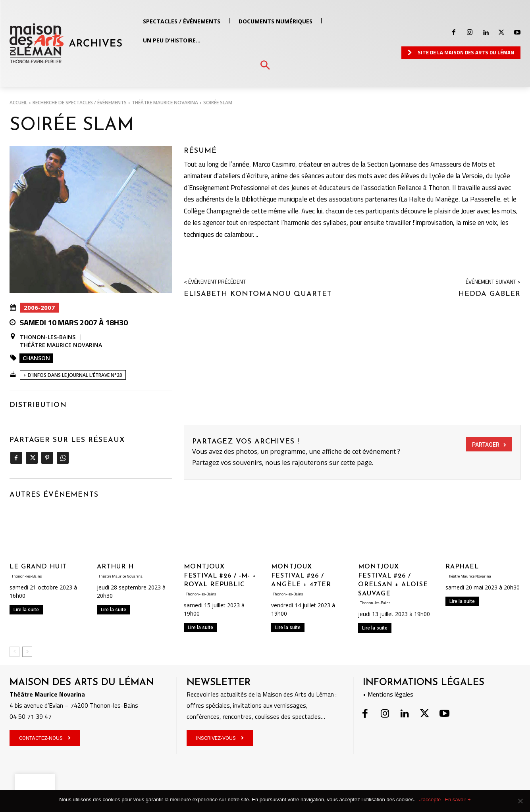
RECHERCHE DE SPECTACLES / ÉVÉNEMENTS (80, 103)
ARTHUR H (115, 567)
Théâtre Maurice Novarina (165, 103)
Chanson (36, 358)
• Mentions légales (388, 694)
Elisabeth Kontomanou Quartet (258, 294)
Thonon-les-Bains (48, 337)
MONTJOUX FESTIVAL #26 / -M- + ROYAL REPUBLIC (220, 576)
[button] (265, 66)
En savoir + (458, 800)
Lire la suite (26, 610)
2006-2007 (39, 308)
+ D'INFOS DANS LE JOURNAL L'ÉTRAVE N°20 (73, 375)
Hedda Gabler (489, 294)
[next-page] (27, 652)
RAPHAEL (462, 567)
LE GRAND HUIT (38, 567)
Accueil (18, 103)
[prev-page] (14, 652)
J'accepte (430, 800)
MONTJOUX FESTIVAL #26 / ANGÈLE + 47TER (301, 576)
